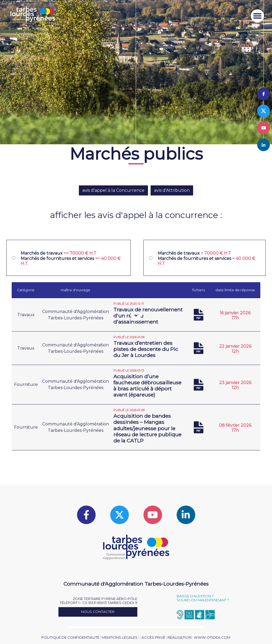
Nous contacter (98, 612)
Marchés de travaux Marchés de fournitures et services (71, 258)
